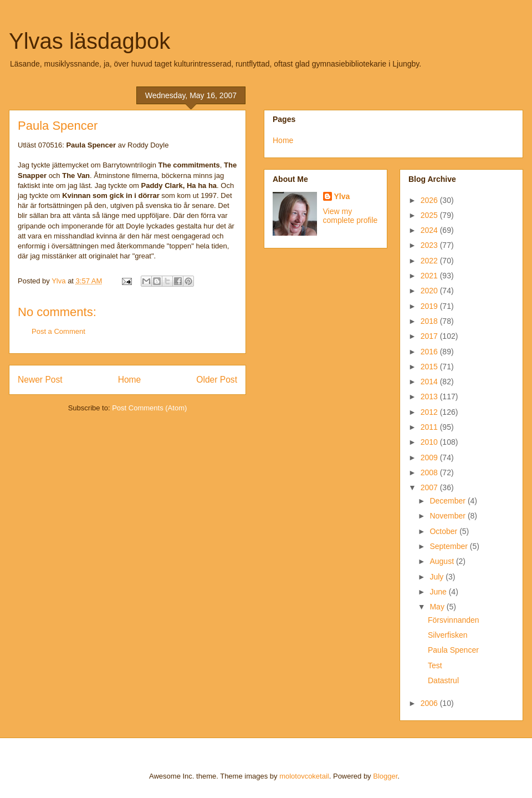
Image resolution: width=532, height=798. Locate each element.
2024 (430, 230)
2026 (430, 200)
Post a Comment (58, 331)
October (444, 531)
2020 (430, 291)
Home (130, 380)
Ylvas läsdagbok (89, 41)
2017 (430, 336)
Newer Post (40, 380)
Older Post (217, 380)
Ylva (342, 196)
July (438, 577)
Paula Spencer (453, 650)
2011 (430, 427)
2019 (430, 306)
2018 (430, 321)
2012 (430, 412)
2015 (430, 367)
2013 (430, 397)
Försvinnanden (454, 620)
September (449, 546)
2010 (430, 442)
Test (435, 665)
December (448, 501)
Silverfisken (448, 635)
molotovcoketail (304, 776)
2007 (430, 487)
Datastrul (443, 680)
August (443, 561)
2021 (430, 276)
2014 (430, 382)
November (448, 516)
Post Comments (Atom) (149, 408)
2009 (430, 458)
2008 (430, 472)
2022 (430, 261)
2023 (430, 245)
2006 (430, 703)
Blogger (385, 776)
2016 (430, 352)
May (438, 607)
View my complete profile (351, 216)
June (439, 592)
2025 (430, 215)
